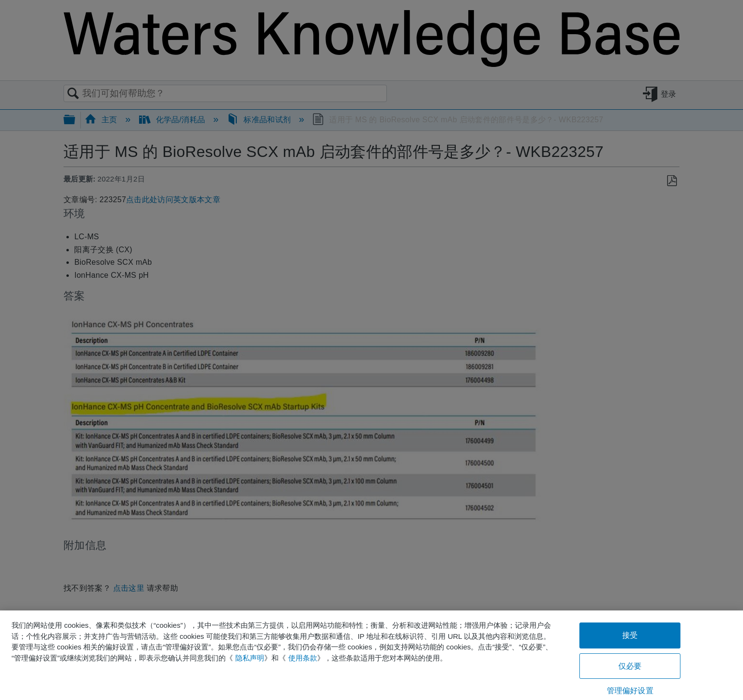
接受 (630, 635)
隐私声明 (250, 658)
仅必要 (630, 666)
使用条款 (303, 658)
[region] (371, 655)
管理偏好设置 (630, 691)
